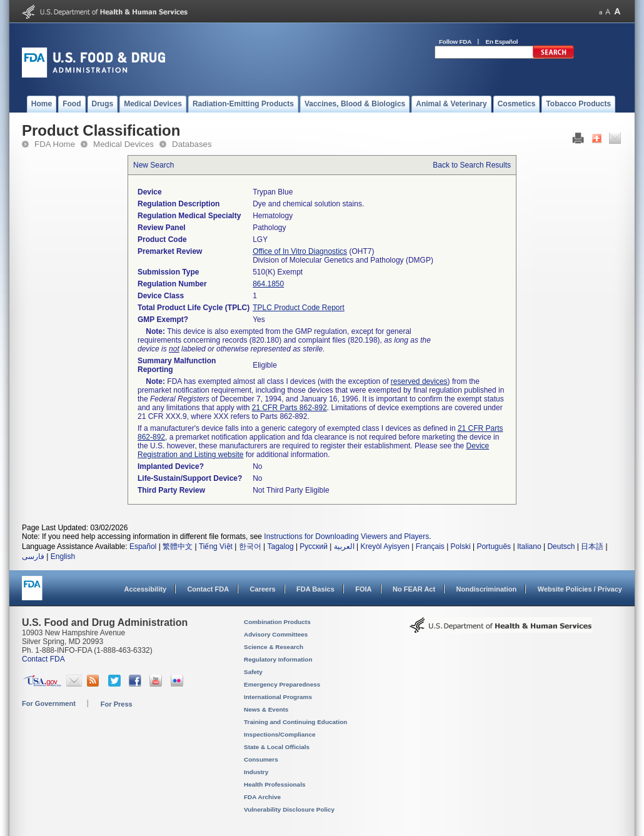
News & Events (266, 709)
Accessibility (145, 589)
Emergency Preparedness (282, 684)
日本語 (592, 546)
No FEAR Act (414, 589)
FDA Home (55, 144)
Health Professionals (274, 784)
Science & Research (274, 647)
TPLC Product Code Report (299, 308)
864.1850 (268, 284)
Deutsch (561, 546)
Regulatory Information (278, 659)
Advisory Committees (276, 634)
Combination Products (277, 622)
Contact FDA (208, 589)
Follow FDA (455, 42)
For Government (49, 703)
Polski (461, 546)
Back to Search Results (472, 165)
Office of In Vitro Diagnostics (300, 251)
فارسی (33, 556)
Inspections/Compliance (280, 734)
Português (494, 546)
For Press (117, 704)
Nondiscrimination (487, 589)
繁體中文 (178, 546)
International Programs (278, 697)
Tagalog (281, 546)
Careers (263, 589)
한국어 (250, 546)
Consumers (261, 759)
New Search (153, 165)
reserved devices (419, 381)
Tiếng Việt (216, 546)
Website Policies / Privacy (580, 589)
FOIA (363, 589)
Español (143, 546)
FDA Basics (315, 589)
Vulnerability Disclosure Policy (289, 809)
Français (430, 546)
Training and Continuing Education (295, 722)
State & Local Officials (277, 747)
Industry (256, 772)
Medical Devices (123, 144)
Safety (253, 672)
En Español (502, 42)
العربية (344, 546)
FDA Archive (262, 797)
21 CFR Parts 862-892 (289, 408)
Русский (314, 546)
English (63, 556)
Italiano (529, 546)
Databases (192, 144)
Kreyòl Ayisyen (385, 546)
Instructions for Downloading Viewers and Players (346, 536)
